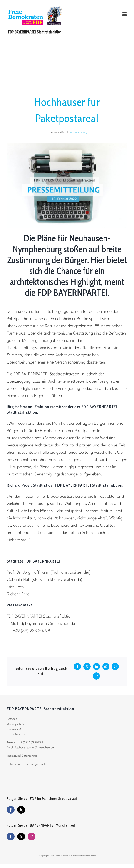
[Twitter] (21, 810)
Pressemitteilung (78, 132)
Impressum (13, 756)
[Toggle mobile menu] (125, 14)
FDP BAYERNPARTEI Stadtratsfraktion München (76, 856)
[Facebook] (11, 810)
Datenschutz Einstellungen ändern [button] (28, 764)
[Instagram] (32, 836)
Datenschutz (29, 756)
